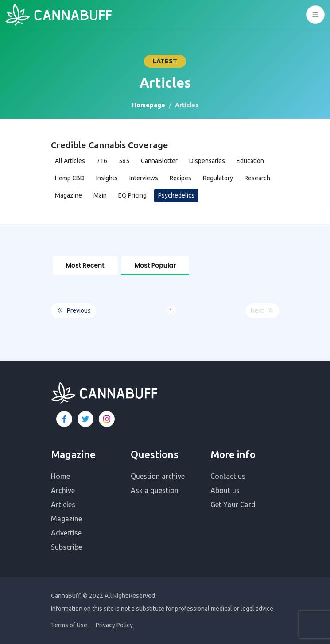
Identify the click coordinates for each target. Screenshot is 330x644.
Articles (63, 504)
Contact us (228, 476)
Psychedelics (176, 195)
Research (257, 178)
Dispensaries (207, 161)
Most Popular (155, 265)
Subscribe (66, 547)
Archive (63, 490)
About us (225, 490)
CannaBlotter (159, 161)
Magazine (68, 195)
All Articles (70, 161)
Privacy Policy (114, 625)
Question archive (158, 476)
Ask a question (155, 490)
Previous (74, 311)
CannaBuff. (66, 596)
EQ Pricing (132, 195)
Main (100, 195)
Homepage (149, 105)
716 (102, 161)
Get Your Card (233, 504)
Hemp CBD (70, 178)
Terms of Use (69, 625)
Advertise (66, 533)
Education (250, 161)
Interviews (144, 178)
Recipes (181, 178)
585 (124, 161)
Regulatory (218, 178)
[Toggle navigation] (315, 15)
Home (60, 476)
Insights (107, 178)
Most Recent (85, 265)
